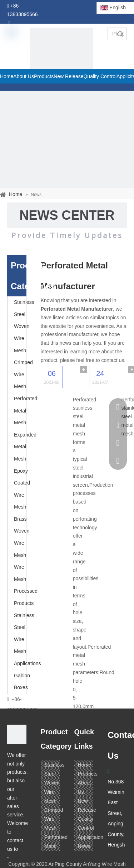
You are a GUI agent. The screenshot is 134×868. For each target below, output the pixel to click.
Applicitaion (91, 837)
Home (85, 765)
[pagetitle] (62, 60)
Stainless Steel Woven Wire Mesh (24, 326)
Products (88, 774)
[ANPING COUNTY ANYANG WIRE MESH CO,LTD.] (17, 734)
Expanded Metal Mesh (25, 447)
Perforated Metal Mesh (26, 411)
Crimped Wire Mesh (23, 374)
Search (120, 34)
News (84, 846)
